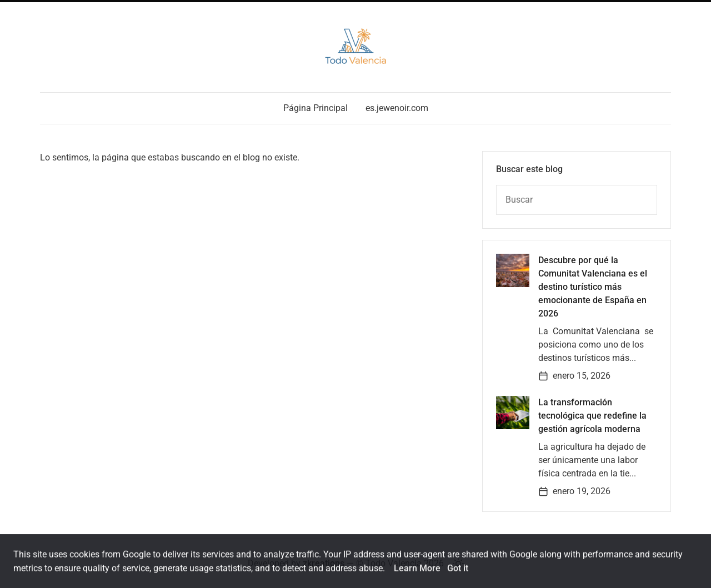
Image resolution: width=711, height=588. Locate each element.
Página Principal (316, 108)
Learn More (417, 572)
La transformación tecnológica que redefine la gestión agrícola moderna (592, 416)
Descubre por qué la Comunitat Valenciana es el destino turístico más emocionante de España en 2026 (593, 287)
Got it (458, 572)
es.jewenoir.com (397, 108)
